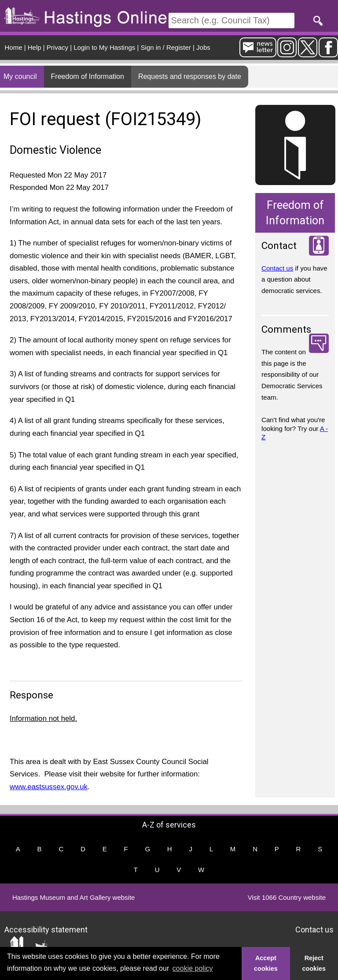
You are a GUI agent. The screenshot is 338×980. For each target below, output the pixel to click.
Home (14, 47)
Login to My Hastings (104, 47)
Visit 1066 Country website (287, 897)
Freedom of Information (88, 76)
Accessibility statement (46, 929)
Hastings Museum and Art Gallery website (73, 897)
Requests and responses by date (190, 76)
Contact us (277, 268)
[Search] (231, 20)
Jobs (203, 47)
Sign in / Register (166, 47)
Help (35, 47)
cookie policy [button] (193, 968)
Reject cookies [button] (314, 963)
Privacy (57, 47)
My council (20, 76)
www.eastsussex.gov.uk (49, 787)
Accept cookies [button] (266, 963)
